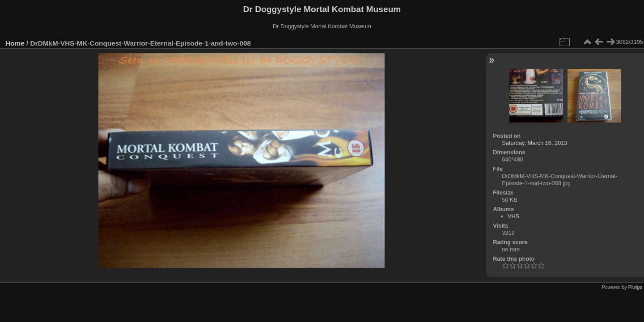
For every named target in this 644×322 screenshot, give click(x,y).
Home (15, 43)
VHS (513, 216)
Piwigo (635, 287)
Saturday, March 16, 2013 (534, 143)
